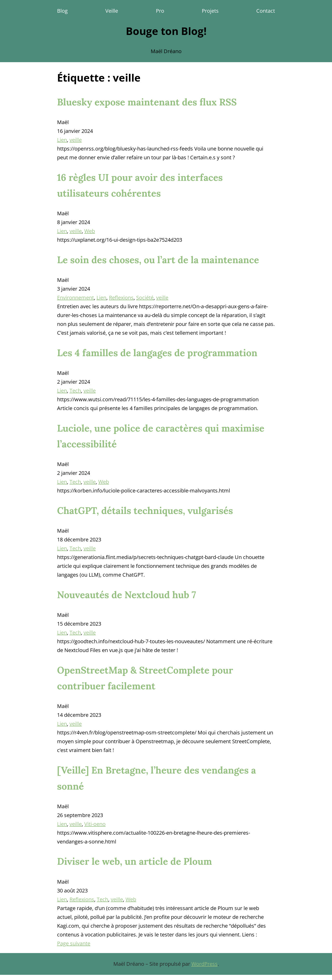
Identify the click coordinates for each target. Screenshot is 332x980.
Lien (62, 140)
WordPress (205, 964)
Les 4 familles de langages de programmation (157, 353)
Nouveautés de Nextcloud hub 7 (127, 595)
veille (76, 140)
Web (90, 231)
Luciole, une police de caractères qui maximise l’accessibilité (161, 436)
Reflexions (121, 298)
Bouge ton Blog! (166, 31)
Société (145, 298)
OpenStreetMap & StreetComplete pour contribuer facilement (145, 678)
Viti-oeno (95, 824)
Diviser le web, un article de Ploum (134, 861)
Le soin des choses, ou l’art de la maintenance (158, 260)
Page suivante (74, 943)
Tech (75, 391)
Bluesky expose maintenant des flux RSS (147, 102)
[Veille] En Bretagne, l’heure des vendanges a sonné (157, 778)
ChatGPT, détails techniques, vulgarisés (145, 511)
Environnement (75, 298)
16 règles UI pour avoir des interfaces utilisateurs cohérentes (140, 185)
